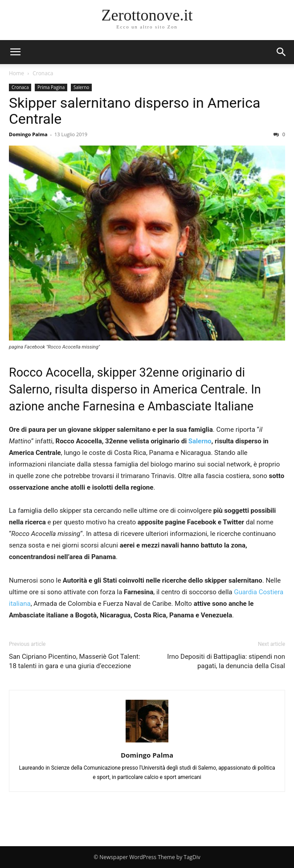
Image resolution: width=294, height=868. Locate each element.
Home (16, 73)
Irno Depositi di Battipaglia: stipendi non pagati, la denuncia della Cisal (226, 661)
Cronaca (43, 73)
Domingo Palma (28, 134)
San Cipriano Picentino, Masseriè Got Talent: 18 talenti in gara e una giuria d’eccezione (75, 661)
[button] (282, 52)
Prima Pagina (51, 87)
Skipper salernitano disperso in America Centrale (135, 111)
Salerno (81, 87)
